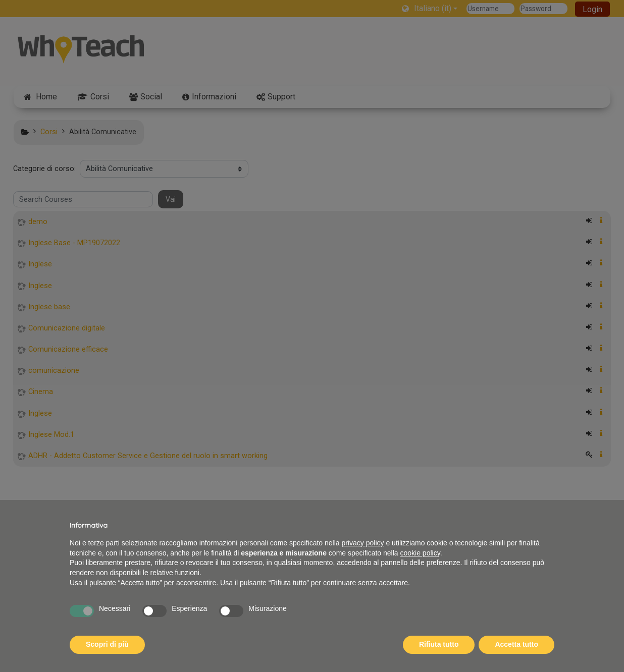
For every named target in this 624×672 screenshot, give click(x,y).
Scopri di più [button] (107, 644)
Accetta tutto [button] (516, 644)
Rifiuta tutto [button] (439, 644)
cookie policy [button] (420, 553)
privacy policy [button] (363, 543)
